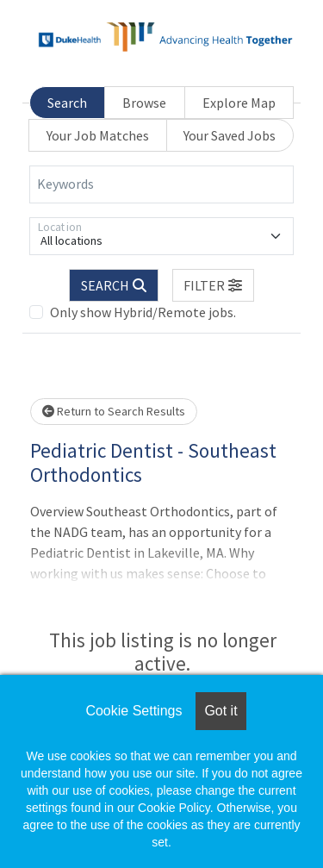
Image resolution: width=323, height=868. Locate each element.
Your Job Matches (98, 135)
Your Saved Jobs (230, 135)
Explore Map (239, 103)
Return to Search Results (114, 411)
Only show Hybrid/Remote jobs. (143, 312)
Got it (221, 711)
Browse (144, 103)
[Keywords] (161, 184)
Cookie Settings (134, 711)
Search (67, 103)
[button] (214, 285)
